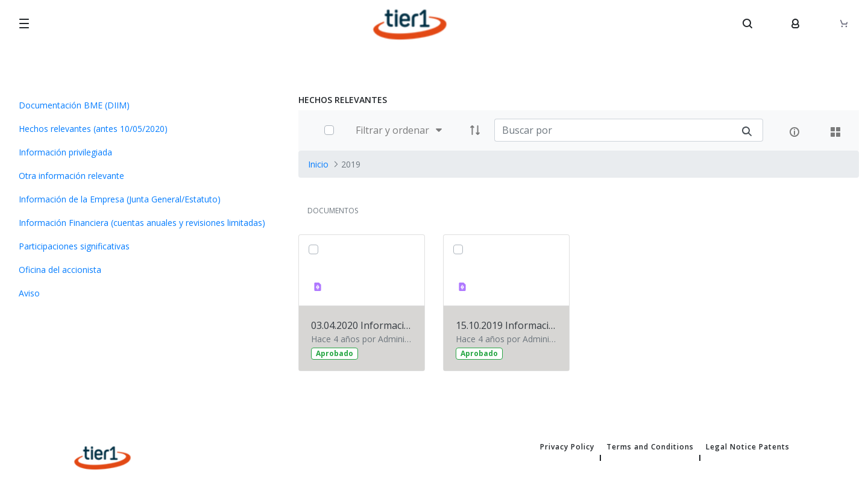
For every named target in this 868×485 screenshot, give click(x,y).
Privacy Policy (567, 447)
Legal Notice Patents (748, 447)
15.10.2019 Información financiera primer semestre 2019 (506, 325)
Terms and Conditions (650, 447)
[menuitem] (145, 105)
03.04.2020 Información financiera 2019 (362, 325)
